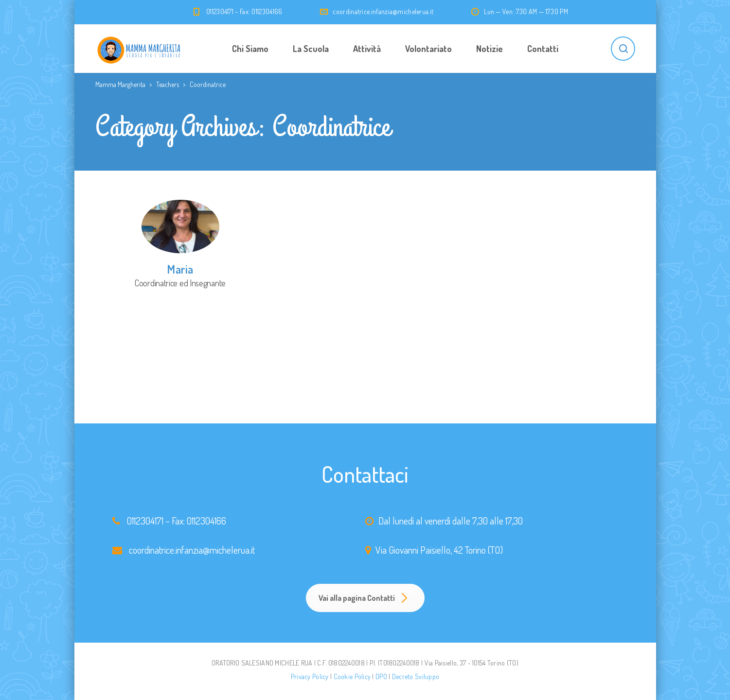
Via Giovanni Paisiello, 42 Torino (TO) (439, 550)
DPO (381, 676)
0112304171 (145, 521)
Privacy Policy (310, 676)
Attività (367, 49)
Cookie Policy (352, 676)
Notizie (490, 49)
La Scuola (311, 49)
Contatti (543, 49)
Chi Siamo (250, 49)
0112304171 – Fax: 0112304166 (244, 11)
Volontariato (428, 49)
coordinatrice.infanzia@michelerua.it (383, 11)
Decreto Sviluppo (416, 676)
